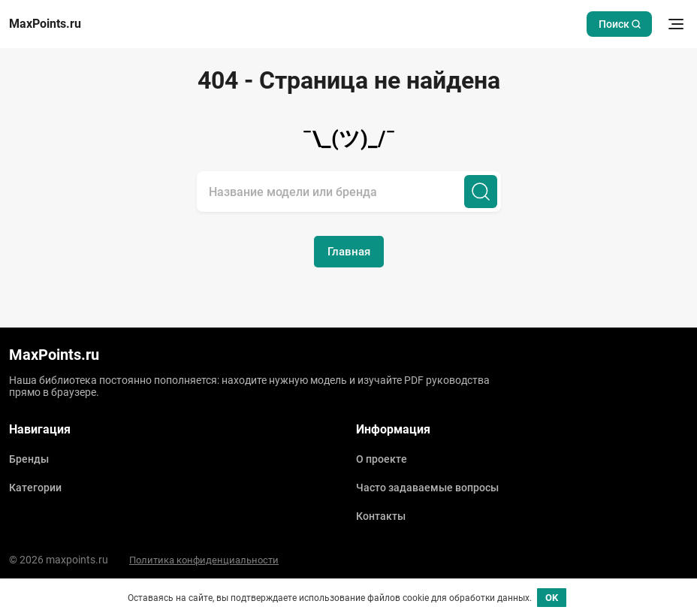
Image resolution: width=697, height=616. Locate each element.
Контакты (381, 516)
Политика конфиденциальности (204, 560)
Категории (35, 488)
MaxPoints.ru (45, 24)
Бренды (29, 459)
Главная (349, 252)
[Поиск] (481, 192)
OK (552, 598)
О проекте (382, 459)
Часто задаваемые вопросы (427, 488)
